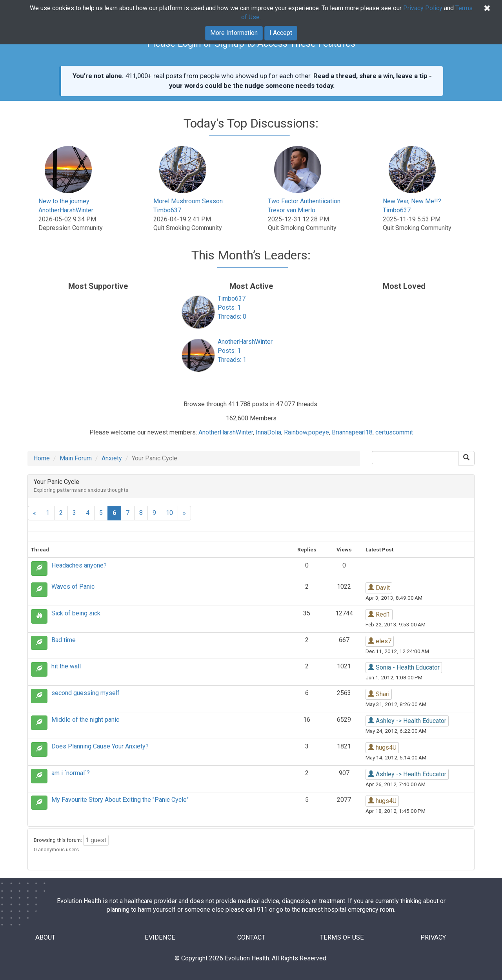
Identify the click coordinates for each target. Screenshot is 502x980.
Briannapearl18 (352, 432)
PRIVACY (433, 938)
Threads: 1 (232, 360)
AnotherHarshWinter (66, 210)
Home (42, 458)
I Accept (281, 33)
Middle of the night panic (85, 720)
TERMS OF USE (342, 938)
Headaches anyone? (79, 565)
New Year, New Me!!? (412, 201)
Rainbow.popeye (306, 432)
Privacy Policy (423, 8)
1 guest (96, 840)
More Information (234, 33)
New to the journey (64, 201)
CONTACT (251, 938)
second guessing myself (85, 693)
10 (169, 513)
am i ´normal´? (71, 773)
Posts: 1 (229, 308)
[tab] (251, 486)
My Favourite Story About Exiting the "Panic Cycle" (120, 800)
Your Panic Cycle (56, 482)
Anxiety (112, 458)
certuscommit (394, 432)
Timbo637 (167, 210)
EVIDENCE (160, 938)
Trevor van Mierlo (292, 210)
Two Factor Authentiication (304, 201)
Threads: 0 (232, 317)
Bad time (64, 640)
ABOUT (46, 938)
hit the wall (66, 666)
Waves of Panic (73, 587)
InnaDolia (268, 432)
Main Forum (76, 458)
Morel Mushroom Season (188, 201)
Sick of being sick (76, 613)
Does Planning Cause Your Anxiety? (100, 746)
